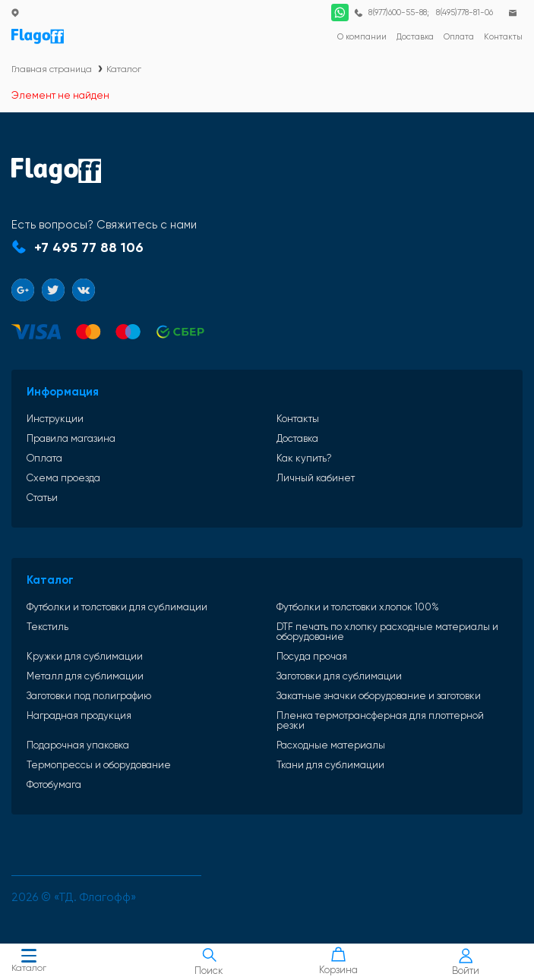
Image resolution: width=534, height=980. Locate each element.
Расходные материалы (331, 745)
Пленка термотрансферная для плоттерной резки (380, 720)
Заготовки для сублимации (339, 676)
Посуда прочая (312, 656)
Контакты (298, 419)
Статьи (42, 498)
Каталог (29, 962)
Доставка (297, 438)
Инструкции (55, 419)
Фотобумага (54, 785)
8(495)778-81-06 (464, 13)
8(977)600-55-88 (398, 13)
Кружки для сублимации (85, 656)
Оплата (44, 458)
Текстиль (47, 627)
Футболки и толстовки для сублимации (117, 607)
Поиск (210, 962)
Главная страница (52, 69)
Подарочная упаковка (78, 745)
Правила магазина (71, 438)
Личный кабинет (316, 478)
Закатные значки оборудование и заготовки (379, 696)
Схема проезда (63, 478)
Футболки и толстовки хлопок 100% (358, 607)
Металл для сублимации (85, 676)
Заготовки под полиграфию (89, 696)
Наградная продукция (79, 716)
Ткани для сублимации (330, 765)
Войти (466, 962)
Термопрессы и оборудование (99, 765)
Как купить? (304, 458)
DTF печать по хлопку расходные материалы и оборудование (387, 632)
